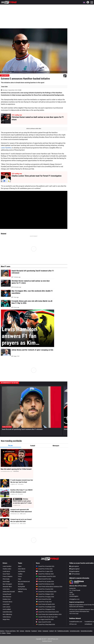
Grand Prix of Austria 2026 (45, 589)
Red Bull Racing (22, 589)
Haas (19, 579)
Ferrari (20, 576)
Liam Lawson (6, 607)
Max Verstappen (7, 584)
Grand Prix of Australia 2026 (45, 566)
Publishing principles (63, 631)
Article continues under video (34, 129)
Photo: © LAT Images (6, 72)
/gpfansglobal (74, 566)
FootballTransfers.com (76, 622)
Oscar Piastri (6, 574)
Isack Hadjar (6, 581)
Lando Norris (6, 571)
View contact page (74, 614)
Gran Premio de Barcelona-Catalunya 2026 (49, 587)
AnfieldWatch (88, 624)
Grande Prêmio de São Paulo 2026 (47, 617)
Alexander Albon (7, 587)
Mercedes (21, 584)
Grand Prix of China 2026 (44, 569)
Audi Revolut (22, 571)
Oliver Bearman (7, 597)
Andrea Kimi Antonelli (9, 592)
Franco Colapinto (8, 576)
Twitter (40, 631)
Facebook (34, 631)
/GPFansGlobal (75, 574)
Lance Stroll (6, 604)
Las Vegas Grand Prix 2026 (45, 619)
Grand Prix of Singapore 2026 (45, 609)
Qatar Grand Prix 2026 (43, 622)
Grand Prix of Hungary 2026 (45, 597)
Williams (20, 592)
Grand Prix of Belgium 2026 (45, 594)
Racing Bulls (21, 587)
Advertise (28, 631)
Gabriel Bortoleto (7, 612)
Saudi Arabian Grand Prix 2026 (46, 576)
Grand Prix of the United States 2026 (47, 612)
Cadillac (20, 574)
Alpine (20, 566)
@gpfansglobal (74, 569)
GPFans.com (73, 624)
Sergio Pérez (6, 619)
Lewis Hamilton (5, 75)
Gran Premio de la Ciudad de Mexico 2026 (49, 614)
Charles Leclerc (7, 569)
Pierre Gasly (6, 579)
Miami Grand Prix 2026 (44, 579)
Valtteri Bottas (7, 617)
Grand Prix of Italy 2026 (44, 602)
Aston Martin (22, 569)
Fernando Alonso (7, 602)
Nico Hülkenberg (7, 614)
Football (33, 446)
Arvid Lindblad (7, 609)
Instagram (45, 631)
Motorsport (56, 446)
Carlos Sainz (6, 589)
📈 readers (18, 499)
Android (51, 631)
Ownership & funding (86, 631)
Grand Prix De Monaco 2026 (45, 584)
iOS (56, 631)
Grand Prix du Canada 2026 (45, 581)
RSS (18, 631)
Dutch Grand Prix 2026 (44, 599)
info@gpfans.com (74, 599)
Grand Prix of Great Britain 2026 (46, 592)
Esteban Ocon (7, 599)
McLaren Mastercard (24, 581)
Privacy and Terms (11, 631)
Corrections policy (75, 631)
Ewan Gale (4, 87)
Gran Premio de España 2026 (45, 604)
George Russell (7, 594)
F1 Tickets (3, 633)
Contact (22, 631)
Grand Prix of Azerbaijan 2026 (46, 607)
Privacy (9, 633)
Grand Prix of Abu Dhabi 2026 (45, 624)
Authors (2, 631)
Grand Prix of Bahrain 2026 (45, 574)
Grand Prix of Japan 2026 (44, 571)
